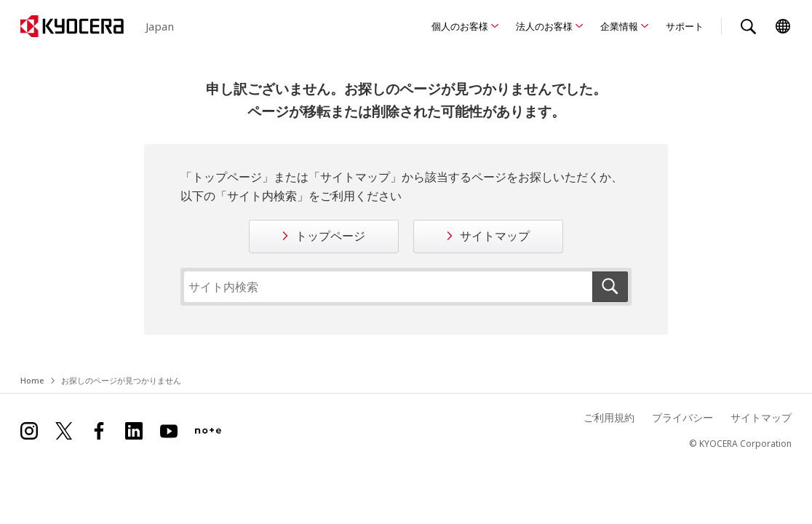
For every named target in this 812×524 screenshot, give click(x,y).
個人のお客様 (460, 26)
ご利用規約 (609, 417)
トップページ (330, 236)
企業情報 (619, 26)
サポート (685, 26)
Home (32, 380)
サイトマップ (495, 236)
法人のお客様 (544, 26)
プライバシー (682, 417)
